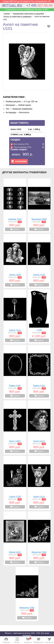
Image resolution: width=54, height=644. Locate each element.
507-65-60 (39, 5)
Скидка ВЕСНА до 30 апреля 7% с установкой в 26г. (27, 1)
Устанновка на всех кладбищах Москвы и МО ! (27, 10)
